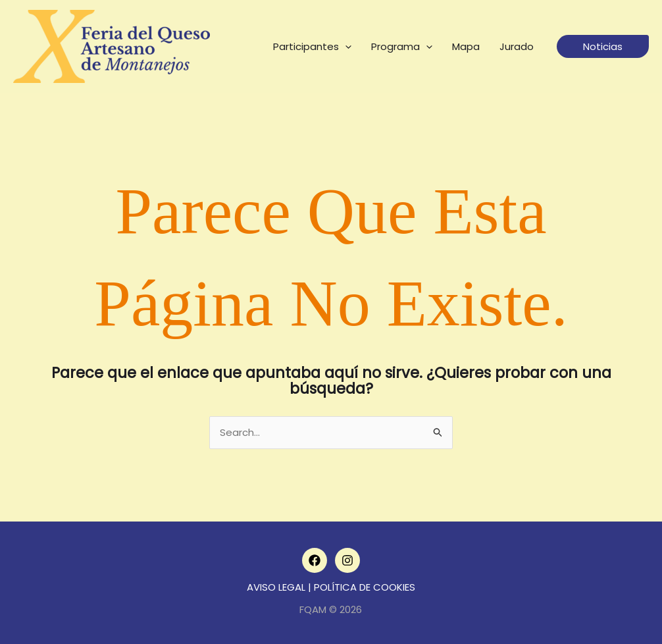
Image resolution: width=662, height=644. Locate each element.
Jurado (517, 46)
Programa (402, 47)
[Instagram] (347, 560)
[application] (345, 47)
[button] (603, 46)
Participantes (312, 47)
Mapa (466, 46)
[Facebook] (315, 560)
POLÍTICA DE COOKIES (365, 587)
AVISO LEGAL (276, 587)
